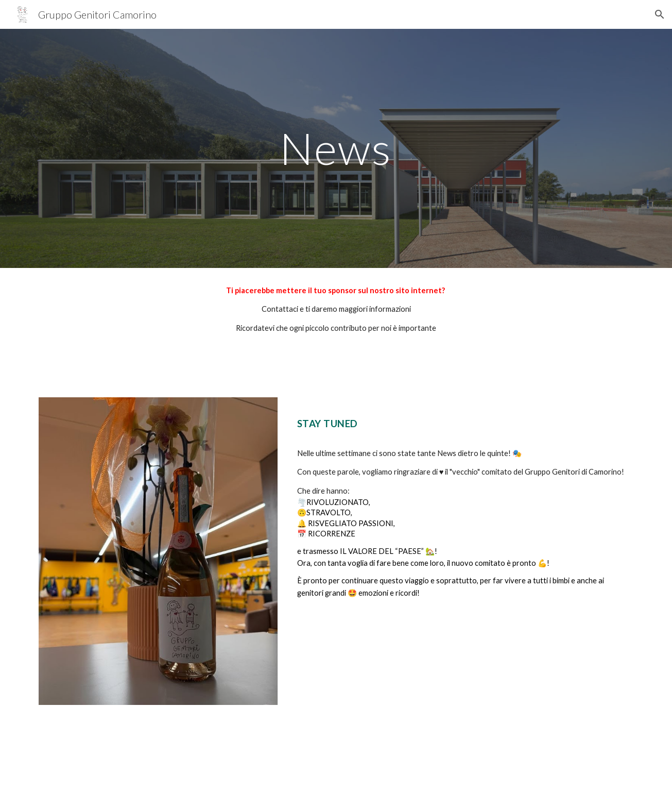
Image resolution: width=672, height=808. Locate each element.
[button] (660, 14)
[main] (336, 148)
